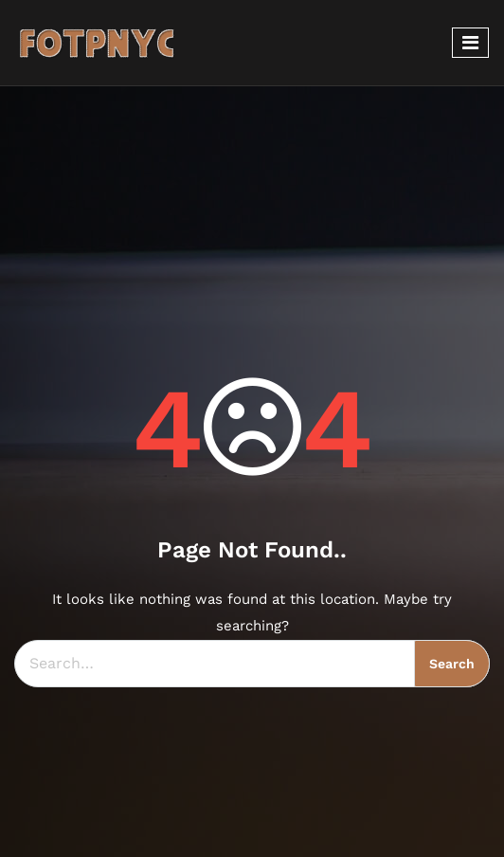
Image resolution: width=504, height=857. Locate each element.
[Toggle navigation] (470, 43)
